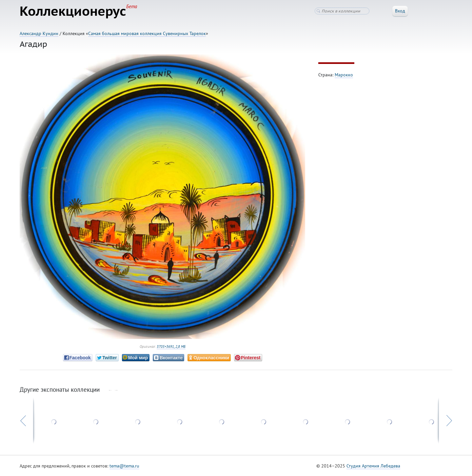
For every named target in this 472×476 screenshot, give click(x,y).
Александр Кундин (39, 33)
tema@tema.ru (124, 466)
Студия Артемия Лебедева (373, 466)
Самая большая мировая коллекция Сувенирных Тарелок (147, 33)
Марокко (344, 75)
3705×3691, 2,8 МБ (171, 347)
